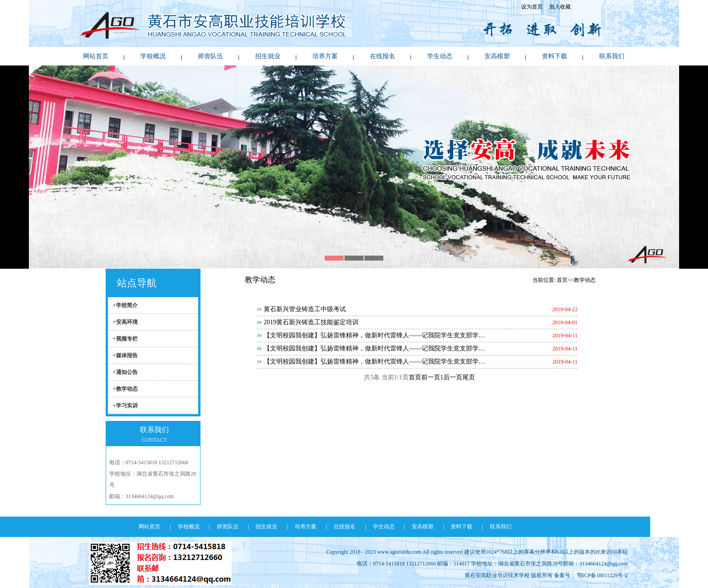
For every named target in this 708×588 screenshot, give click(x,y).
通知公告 (127, 372)
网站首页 (96, 56)
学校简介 (127, 305)
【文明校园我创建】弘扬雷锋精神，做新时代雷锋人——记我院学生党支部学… (374, 335)
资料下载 (554, 56)
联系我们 (612, 56)
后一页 (453, 377)
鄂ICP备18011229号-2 (602, 575)
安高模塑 (497, 56)
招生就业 (268, 56)
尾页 (469, 377)
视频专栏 (127, 339)
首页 (415, 377)
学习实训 (127, 406)
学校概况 (153, 56)
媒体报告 (127, 355)
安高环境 (127, 322)
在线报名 (382, 56)
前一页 (431, 377)
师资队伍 (210, 56)
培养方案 (325, 56)
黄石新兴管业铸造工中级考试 (305, 309)
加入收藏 (560, 7)
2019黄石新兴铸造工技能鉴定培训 (311, 322)
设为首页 (532, 7)
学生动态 (440, 56)
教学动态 (127, 389)
